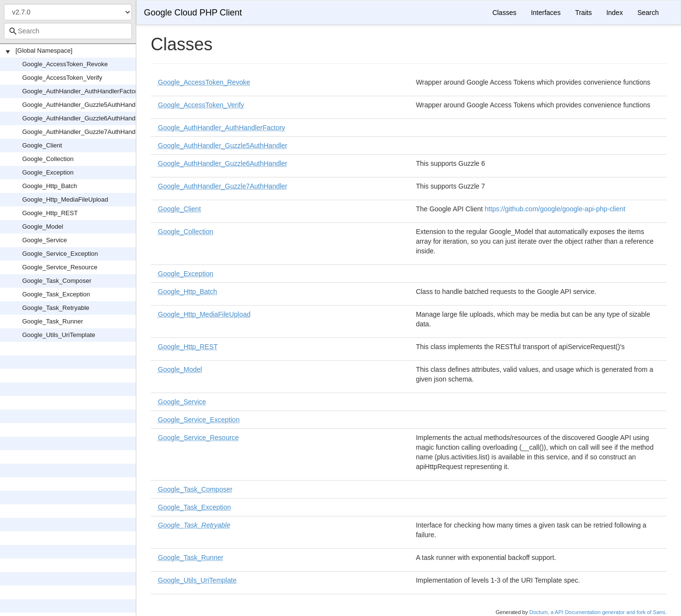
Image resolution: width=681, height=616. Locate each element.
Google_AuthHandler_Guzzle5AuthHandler (82, 105)
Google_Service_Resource (60, 267)
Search (648, 13)
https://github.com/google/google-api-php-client (555, 209)
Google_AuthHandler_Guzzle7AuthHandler (82, 132)
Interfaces (545, 13)
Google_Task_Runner (53, 321)
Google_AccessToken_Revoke (65, 64)
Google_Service (45, 240)
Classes (505, 13)
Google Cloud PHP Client (193, 13)
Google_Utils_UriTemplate (59, 335)
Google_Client (42, 145)
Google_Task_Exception (56, 294)
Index (614, 13)
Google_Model (43, 227)
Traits (583, 13)
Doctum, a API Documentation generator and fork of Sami (597, 612)
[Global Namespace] (44, 51)
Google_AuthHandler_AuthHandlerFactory (81, 91)
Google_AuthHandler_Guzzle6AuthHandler (82, 118)
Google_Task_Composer (57, 281)
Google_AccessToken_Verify (62, 78)
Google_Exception (48, 172)
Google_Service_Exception (60, 254)
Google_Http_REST (50, 213)
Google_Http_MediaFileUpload (65, 199)
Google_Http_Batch (50, 186)
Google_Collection (48, 159)
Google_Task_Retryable (56, 308)
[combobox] (68, 31)
